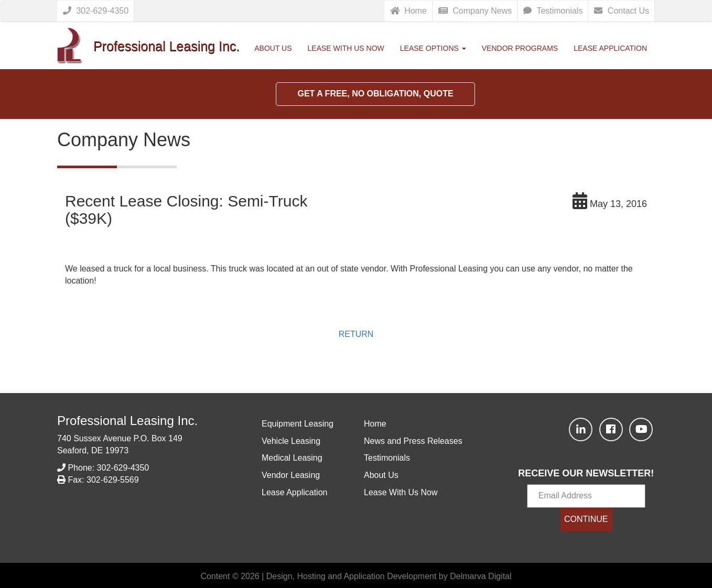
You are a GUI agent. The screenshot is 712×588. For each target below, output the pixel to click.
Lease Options (433, 48)
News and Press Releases (413, 441)
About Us (273, 48)
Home (408, 11)
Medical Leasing (292, 458)
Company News (475, 11)
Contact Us (622, 11)
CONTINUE (586, 519)
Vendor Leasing (291, 475)
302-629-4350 (96, 11)
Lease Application (610, 48)
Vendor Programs (520, 48)
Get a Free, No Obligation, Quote (375, 94)
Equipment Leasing (298, 424)
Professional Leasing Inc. (127, 421)
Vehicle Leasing (291, 441)
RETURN (356, 334)
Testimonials (553, 11)
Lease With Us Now (346, 48)
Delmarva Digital (481, 576)
